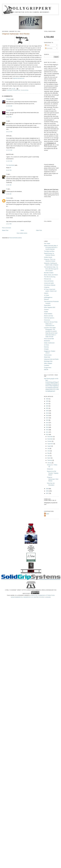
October (50, 441)
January (50, 463)
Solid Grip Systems (49, 318)
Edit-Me (46, 370)
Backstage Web (48, 361)
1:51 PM (9, 224)
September (50, 444)
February (50, 460)
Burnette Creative (49, 273)
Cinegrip (46, 349)
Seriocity (46, 347)
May (49, 453)
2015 (47, 423)
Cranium (46, 310)
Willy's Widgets (48, 363)
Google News (48, 368)
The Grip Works (10, 165)
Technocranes (48, 355)
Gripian (8, 198)
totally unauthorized (49, 343)
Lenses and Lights (49, 283)
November (50, 439)
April (49, 456)
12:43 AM (9, 150)
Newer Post (5, 230)
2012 (47, 430)
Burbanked (47, 341)
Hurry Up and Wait (49, 339)
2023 (47, 406)
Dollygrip (9, 99)
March (49, 458)
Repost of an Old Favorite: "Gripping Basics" (53, 473)
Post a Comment (7, 228)
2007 (47, 493)
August (49, 446)
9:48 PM (9, 170)
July (49, 448)
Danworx (46, 299)
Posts (47, 45)
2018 (47, 415)
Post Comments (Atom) (16, 238)
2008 (47, 491)
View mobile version (22, 233)
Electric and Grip (49, 316)
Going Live (50, 469)
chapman (9, 90)
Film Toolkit (47, 243)
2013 (47, 427)
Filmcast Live (48, 279)
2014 (47, 425)
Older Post (39, 230)
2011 (47, 432)
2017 (47, 418)
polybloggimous (48, 297)
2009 (47, 489)
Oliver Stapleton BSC (50, 307)
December (50, 437)
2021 (47, 408)
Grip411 (46, 293)
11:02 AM (9, 161)
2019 (47, 413)
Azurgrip (8, 110)
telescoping (25, 90)
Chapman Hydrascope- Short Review (53, 479)
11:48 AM (9, 106)
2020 (47, 411)
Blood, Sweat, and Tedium (51, 275)
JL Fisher (47, 295)
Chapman (47, 287)
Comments (49, 48)
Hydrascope (16, 90)
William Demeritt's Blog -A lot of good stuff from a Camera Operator (51, 247)
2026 (47, 399)
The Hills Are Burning (50, 277)
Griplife (46, 312)
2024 (47, 404)
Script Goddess (48, 314)
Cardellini (47, 365)
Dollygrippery (31, 8)
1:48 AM (9, 185)
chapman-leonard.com (18, 78)
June (49, 451)
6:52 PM (9, 117)
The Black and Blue (49, 251)
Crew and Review (49, 281)
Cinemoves (47, 320)
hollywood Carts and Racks (51, 359)
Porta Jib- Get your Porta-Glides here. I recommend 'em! (51, 324)
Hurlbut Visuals (48, 257)
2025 (47, 401)
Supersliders (47, 305)
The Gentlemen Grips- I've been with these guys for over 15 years (51, 269)
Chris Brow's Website (50, 285)
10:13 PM (9, 132)
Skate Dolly (47, 357)
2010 (47, 434)
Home (22, 230)
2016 (47, 420)
